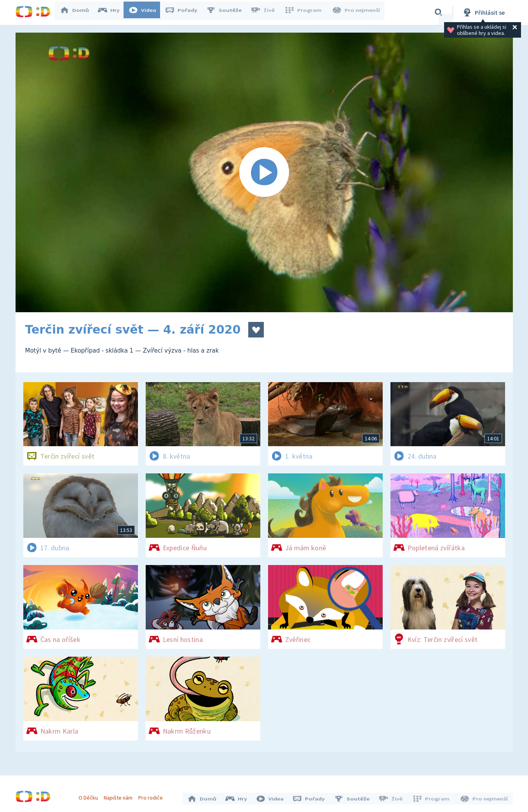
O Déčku (90, 796)
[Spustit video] (264, 172)
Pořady (185, 12)
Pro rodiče (152, 796)
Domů (78, 12)
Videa (146, 12)
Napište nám (120, 796)
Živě (266, 12)
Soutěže (228, 12)
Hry (112, 12)
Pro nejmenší (357, 12)
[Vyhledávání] (439, 12)
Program (305, 12)
